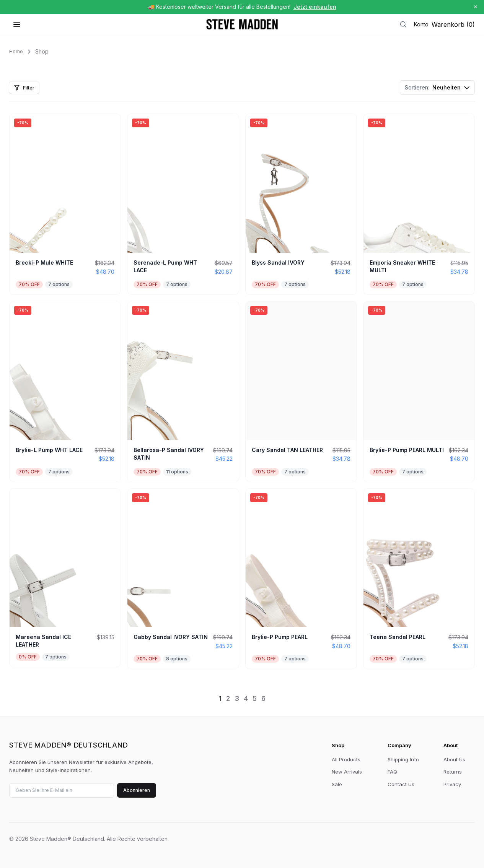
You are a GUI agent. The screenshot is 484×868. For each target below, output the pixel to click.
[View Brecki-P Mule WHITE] (65, 204)
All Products (346, 759)
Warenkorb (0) (453, 24)
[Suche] (403, 24)
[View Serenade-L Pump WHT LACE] (183, 204)
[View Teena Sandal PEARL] (419, 579)
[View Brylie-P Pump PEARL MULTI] (419, 392)
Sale (337, 784)
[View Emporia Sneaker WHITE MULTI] (419, 204)
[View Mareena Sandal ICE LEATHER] (65, 578)
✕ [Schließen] (476, 7)
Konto (421, 24)
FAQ (392, 772)
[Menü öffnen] (17, 24)
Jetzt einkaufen (315, 7)
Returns (453, 772)
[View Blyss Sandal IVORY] (301, 204)
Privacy (452, 784)
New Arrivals (347, 772)
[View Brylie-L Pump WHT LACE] (65, 392)
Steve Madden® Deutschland (69, 745)
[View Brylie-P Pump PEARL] (301, 579)
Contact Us (401, 784)
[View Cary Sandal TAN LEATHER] (301, 392)
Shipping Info (403, 759)
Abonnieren (137, 790)
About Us (454, 759)
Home (16, 51)
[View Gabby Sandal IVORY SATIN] (183, 579)
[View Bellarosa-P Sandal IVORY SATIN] (183, 392)
